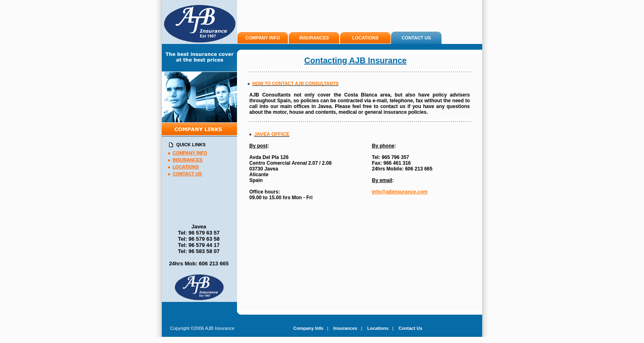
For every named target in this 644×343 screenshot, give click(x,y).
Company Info (308, 328)
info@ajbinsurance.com (400, 192)
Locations (378, 328)
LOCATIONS (366, 38)
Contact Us (410, 328)
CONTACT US (416, 38)
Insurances (345, 328)
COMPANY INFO (263, 38)
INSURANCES (314, 38)
